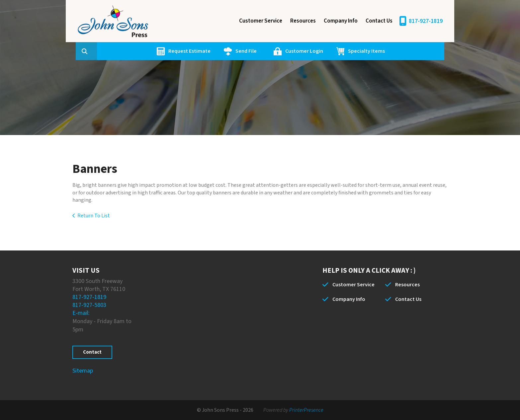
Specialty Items (398, 51)
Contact (92, 352)
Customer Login (336, 51)
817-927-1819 (426, 21)
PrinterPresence (306, 410)
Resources (303, 21)
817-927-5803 (89, 305)
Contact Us (379, 21)
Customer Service (261, 21)
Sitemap (83, 371)
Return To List (94, 216)
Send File (278, 51)
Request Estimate (221, 51)
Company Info (341, 21)
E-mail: (81, 313)
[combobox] (127, 51)
